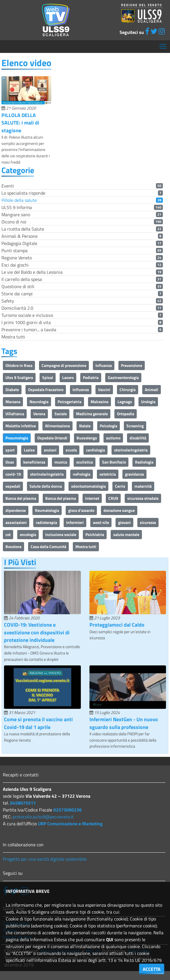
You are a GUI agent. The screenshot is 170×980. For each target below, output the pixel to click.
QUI (110, 939)
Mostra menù (163, 44)
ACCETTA (152, 969)
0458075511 (23, 803)
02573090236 (68, 810)
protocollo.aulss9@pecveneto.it (43, 817)
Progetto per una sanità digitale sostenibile (45, 859)
